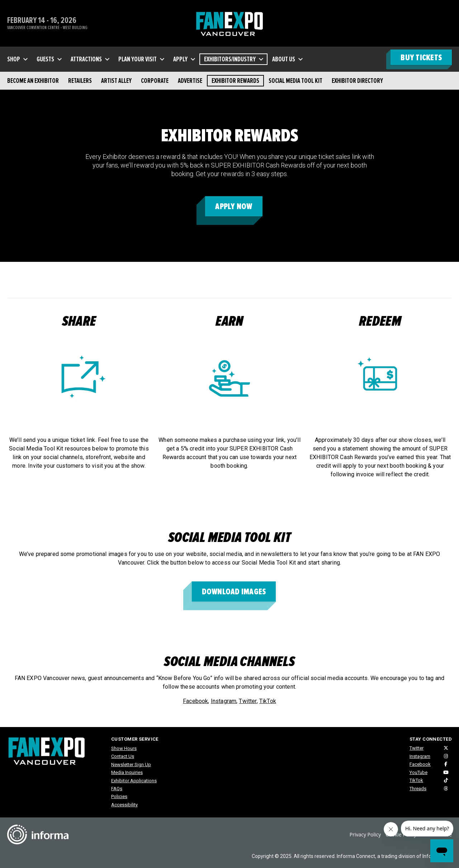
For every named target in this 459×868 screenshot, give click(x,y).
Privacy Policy (365, 834)
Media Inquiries (127, 772)
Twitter (248, 701)
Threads (418, 789)
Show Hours (124, 748)
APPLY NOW (234, 206)
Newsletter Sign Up (131, 765)
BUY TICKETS (421, 58)
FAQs (117, 789)
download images (234, 592)
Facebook (195, 701)
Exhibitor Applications (134, 781)
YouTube (418, 772)
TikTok (268, 701)
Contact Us (123, 756)
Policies (119, 796)
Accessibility (124, 805)
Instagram (224, 701)
